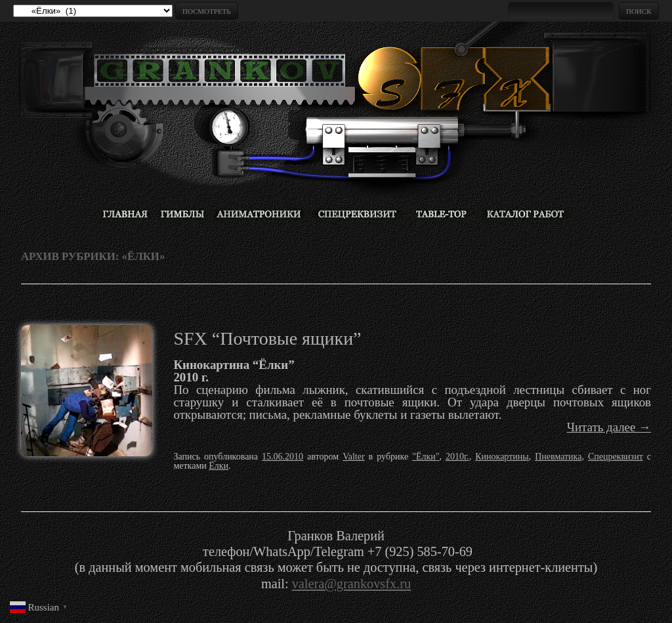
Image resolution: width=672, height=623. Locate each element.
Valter (353, 457)
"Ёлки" (426, 457)
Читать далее (609, 427)
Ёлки (219, 466)
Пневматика (558, 457)
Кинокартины (502, 457)
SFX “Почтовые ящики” (267, 338)
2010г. (457, 457)
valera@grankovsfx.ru (351, 584)
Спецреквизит (616, 457)
